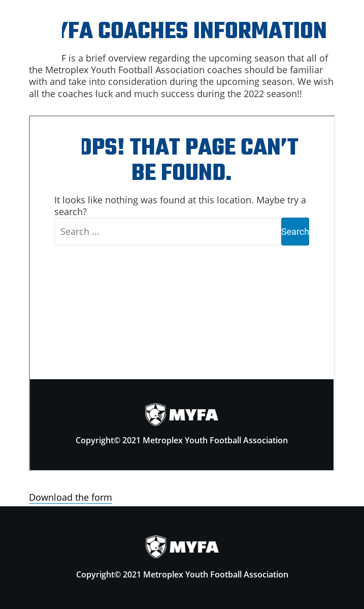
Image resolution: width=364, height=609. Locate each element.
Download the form (71, 497)
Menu (31, 31)
